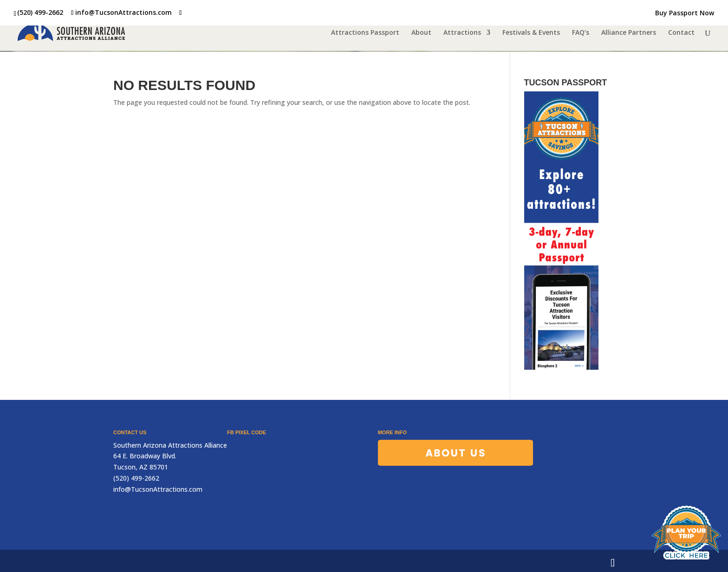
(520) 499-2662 (40, 12)
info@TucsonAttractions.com (158, 489)
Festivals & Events (531, 33)
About (421, 33)
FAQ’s (581, 33)
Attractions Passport (365, 33)
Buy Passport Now (685, 13)
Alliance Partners (629, 33)
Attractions (462, 33)
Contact (681, 33)
